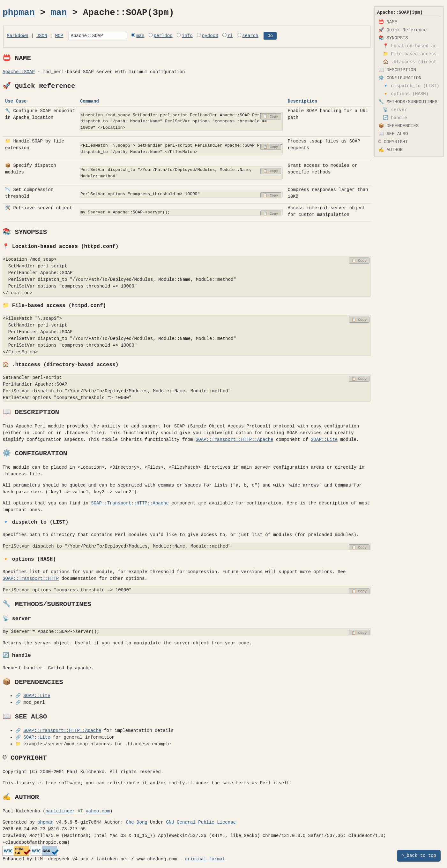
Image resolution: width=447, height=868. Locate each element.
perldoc (175, 36)
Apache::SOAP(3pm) (400, 13)
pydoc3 (222, 36)
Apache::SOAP (19, 73)
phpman (19, 13)
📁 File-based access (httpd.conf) (412, 54)
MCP (59, 36)
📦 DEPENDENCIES (399, 126)
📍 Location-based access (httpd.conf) (412, 46)
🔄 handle (395, 118)
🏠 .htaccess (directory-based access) (412, 62)
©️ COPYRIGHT (393, 142)
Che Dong (136, 823)
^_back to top (419, 856)
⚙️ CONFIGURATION (400, 78)
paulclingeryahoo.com (78, 812)
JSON (42, 36)
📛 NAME (388, 22)
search (262, 36)
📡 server (395, 110)
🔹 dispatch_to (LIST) (411, 86)
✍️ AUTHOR (391, 150)
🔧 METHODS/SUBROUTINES (408, 102)
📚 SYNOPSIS (393, 38)
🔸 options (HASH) (406, 94)
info (199, 36)
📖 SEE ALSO (393, 134)
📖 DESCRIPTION (397, 70)
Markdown (18, 36)
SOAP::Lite (324, 441)
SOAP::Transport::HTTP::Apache (235, 441)
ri (242, 36)
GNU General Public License (201, 823)
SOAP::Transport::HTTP (31, 580)
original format (205, 860)
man (59, 13)
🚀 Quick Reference (402, 30)
